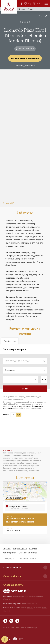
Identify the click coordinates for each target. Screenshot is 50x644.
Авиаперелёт (9, 553)
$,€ (19, 415)
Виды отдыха (20, 548)
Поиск (25, 389)
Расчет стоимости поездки (25, 58)
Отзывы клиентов (28, 553)
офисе (30, 608)
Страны (7, 548)
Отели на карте (14, 498)
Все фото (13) (9, 203)
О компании (22, 559)
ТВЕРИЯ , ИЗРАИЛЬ (26, 49)
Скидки (33, 548)
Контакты (35, 559)
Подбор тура (8, 559)
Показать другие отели (25, 65)
